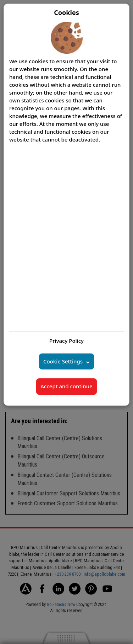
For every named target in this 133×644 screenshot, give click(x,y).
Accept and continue (66, 386)
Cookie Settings (63, 361)
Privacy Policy (66, 341)
